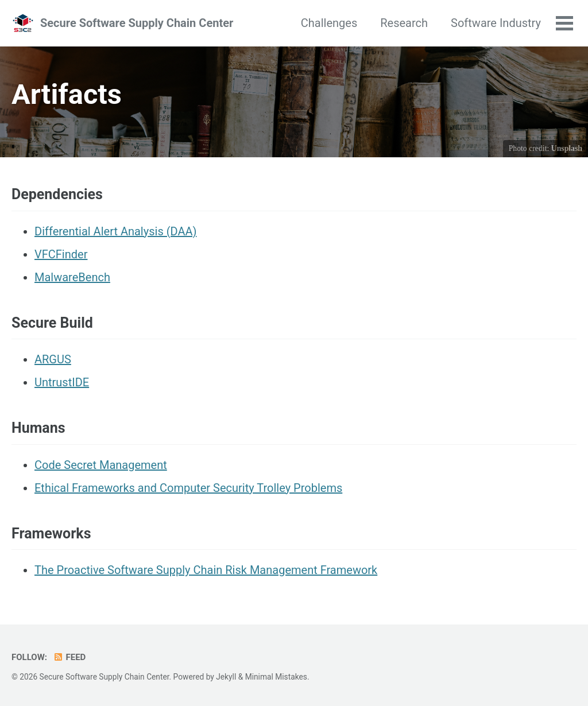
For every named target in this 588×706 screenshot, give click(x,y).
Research (404, 23)
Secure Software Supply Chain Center (137, 23)
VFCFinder (61, 254)
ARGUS (53, 359)
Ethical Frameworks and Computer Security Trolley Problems (188, 488)
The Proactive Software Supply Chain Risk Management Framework (206, 570)
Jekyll (226, 677)
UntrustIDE (62, 382)
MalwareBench (72, 277)
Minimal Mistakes (276, 677)
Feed (69, 657)
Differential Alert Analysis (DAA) (116, 231)
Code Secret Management (101, 465)
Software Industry (496, 23)
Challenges (329, 23)
